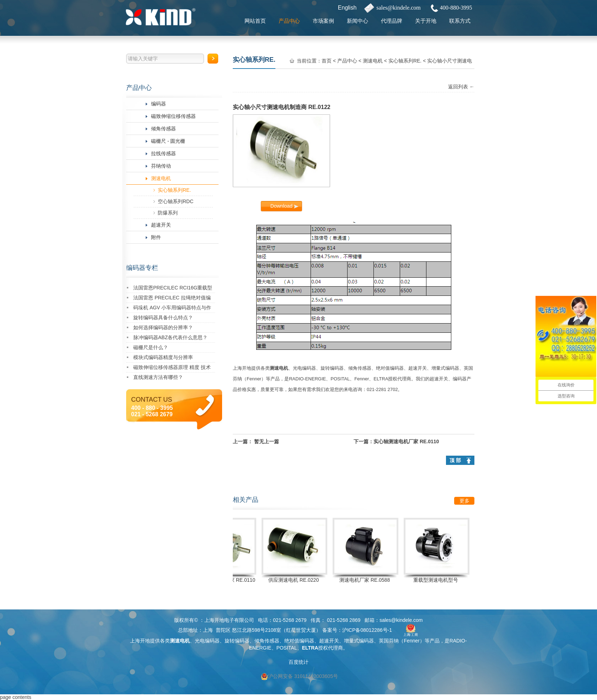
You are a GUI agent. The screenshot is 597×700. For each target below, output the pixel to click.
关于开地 (426, 21)
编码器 (158, 104)
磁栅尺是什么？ (151, 347)
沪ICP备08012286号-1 (367, 630)
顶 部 (455, 460)
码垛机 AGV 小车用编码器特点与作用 (172, 309)
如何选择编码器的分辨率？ (163, 327)
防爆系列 (168, 213)
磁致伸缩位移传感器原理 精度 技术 (172, 367)
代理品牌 (392, 21)
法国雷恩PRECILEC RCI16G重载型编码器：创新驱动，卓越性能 (173, 289)
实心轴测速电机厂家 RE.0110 (406, 441)
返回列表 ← (461, 87)
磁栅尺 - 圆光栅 (168, 141)
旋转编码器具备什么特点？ (163, 318)
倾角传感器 (163, 129)
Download (281, 206)
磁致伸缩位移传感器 (173, 116)
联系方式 (460, 21)
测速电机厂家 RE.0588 (366, 580)
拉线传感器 (163, 153)
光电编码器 (304, 368)
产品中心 (289, 21)
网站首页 (255, 21)
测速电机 (161, 178)
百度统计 (298, 662)
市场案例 (323, 21)
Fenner (254, 379)
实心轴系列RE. (174, 190)
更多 (464, 501)
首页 (327, 61)
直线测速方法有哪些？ (158, 377)
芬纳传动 (161, 166)
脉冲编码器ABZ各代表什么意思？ (170, 337)
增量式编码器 (445, 368)
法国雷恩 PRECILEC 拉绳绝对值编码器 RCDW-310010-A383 (172, 299)
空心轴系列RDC (176, 201)
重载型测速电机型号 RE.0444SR (437, 581)
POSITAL (340, 379)
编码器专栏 (142, 268)
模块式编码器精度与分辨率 (163, 357)
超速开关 (161, 225)
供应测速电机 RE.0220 (295, 580)
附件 (156, 237)
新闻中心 (357, 21)
